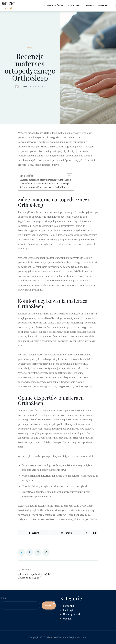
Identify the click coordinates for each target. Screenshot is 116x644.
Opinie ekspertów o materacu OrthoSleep (45, 187)
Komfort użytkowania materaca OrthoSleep (45, 183)
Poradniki (68, 606)
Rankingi (68, 610)
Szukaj (4, 598)
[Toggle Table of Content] (68, 176)
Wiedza (30, 48)
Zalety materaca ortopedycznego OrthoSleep (46, 180)
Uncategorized (71, 614)
